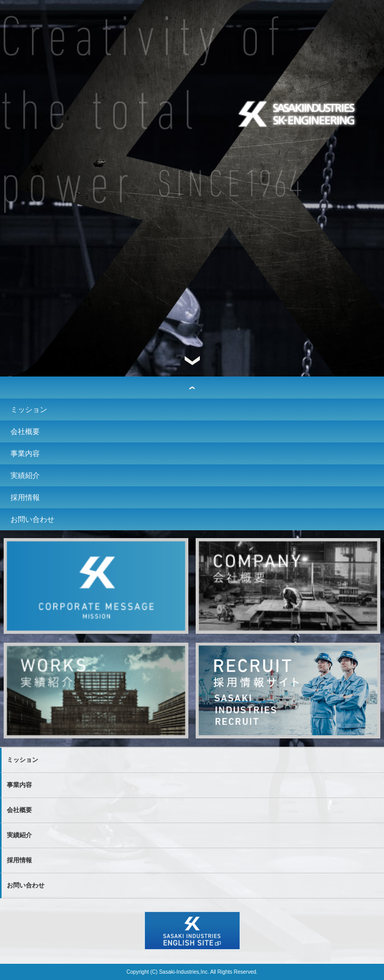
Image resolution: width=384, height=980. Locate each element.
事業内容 (25, 453)
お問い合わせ (32, 519)
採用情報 (25, 497)
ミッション (29, 409)
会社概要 (25, 431)
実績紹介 (25, 475)
